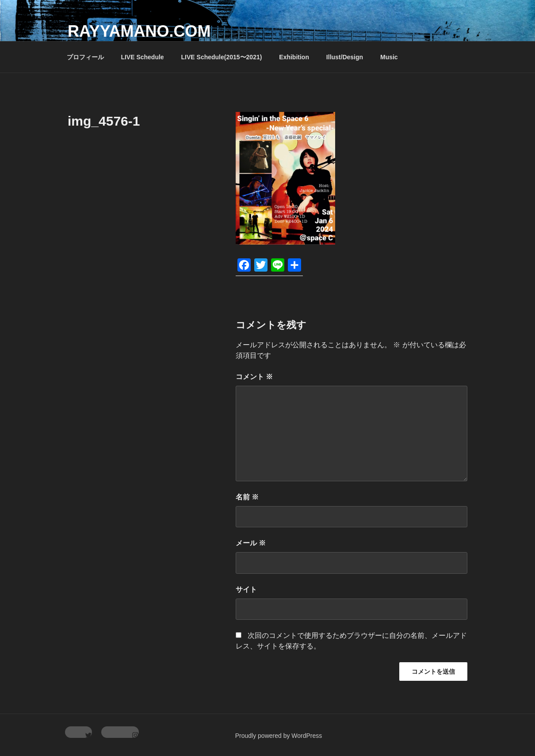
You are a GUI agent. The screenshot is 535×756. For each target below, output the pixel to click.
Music (389, 57)
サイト (246, 589)
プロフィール (85, 57)
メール (251, 543)
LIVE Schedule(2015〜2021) (222, 57)
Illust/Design (345, 57)
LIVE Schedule (142, 57)
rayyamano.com (139, 31)
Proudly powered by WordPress (279, 736)
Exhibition (294, 57)
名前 (247, 497)
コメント (254, 377)
